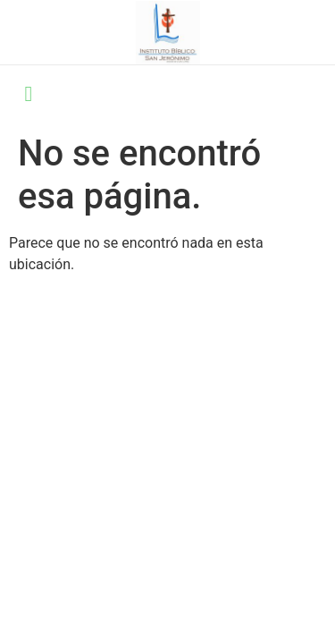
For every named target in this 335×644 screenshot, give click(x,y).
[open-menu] (29, 95)
